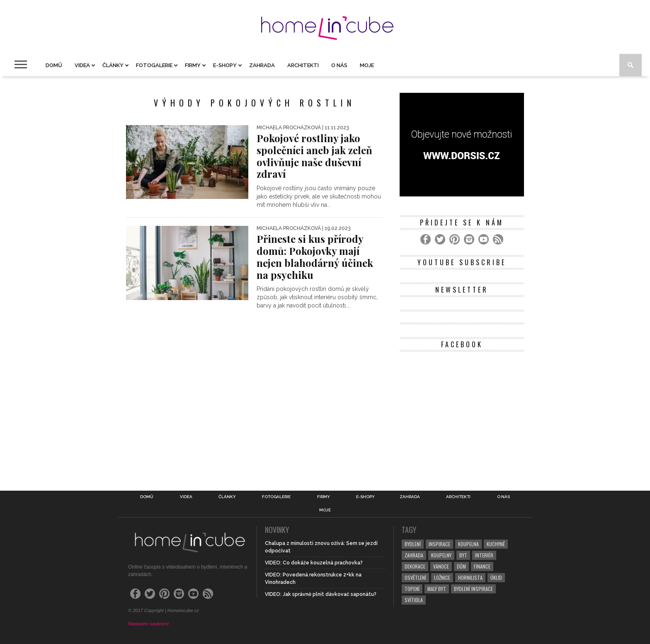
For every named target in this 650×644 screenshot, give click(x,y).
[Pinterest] (455, 239)
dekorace (415, 566)
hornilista (470, 577)
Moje (367, 65)
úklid (496, 577)
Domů (54, 65)
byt (463, 555)
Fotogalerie (154, 65)
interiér (484, 555)
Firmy (193, 65)
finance (482, 566)
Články (113, 65)
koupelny (441, 555)
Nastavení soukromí (148, 624)
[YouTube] (484, 239)
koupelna (468, 544)
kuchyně (496, 544)
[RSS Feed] (498, 239)
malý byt (437, 589)
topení (412, 589)
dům (461, 566)
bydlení (413, 544)
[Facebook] (426, 239)
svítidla (414, 600)
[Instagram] (469, 239)
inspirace (439, 544)
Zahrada (262, 65)
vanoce (441, 566)
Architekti (303, 65)
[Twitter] (440, 239)
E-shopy (225, 65)
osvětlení (415, 577)
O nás (339, 65)
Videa (82, 65)
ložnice (442, 577)
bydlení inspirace (473, 589)
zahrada (414, 555)
